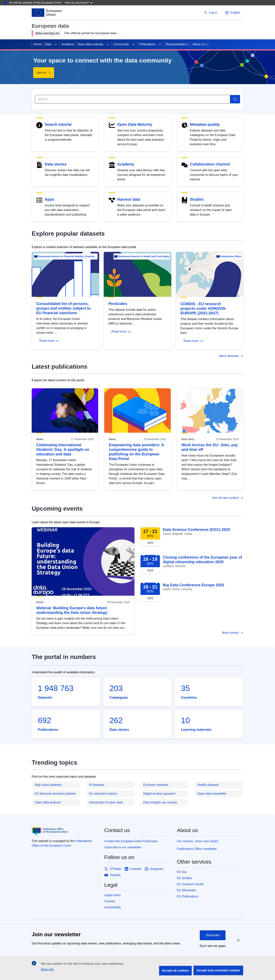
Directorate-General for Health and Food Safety (144, 256)
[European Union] (47, 13)
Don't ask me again (213, 946)
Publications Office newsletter (197, 849)
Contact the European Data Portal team (131, 841)
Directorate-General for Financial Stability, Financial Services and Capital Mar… (68, 256)
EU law (182, 872)
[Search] (133, 99)
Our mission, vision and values (198, 841)
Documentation (177, 44)
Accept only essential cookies (218, 970)
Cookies (110, 901)
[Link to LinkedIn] (133, 869)
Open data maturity (90, 44)
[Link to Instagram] (154, 869)
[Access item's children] (56, 44)
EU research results (190, 884)
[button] (233, 13)
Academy (68, 44)
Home (38, 44)
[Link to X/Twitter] (113, 869)
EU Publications (188, 896)
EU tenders (184, 878)
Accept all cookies (176, 971)
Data (48, 44)
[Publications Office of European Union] (65, 832)
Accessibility (113, 907)
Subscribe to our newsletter (123, 847)
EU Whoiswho (186, 890)
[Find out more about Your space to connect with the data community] (44, 73)
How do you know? (79, 3)
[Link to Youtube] (112, 875)
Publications (147, 44)
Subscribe (213, 935)
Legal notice (112, 895)
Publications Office (231, 256)
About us (200, 44)
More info (47, 969)
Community (121, 44)
